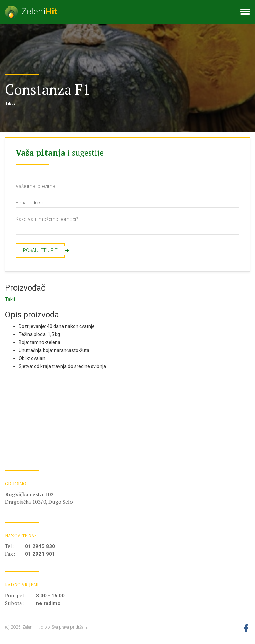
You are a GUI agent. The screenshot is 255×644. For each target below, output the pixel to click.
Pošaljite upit (44, 250)
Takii (10, 299)
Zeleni (31, 12)
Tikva (11, 104)
